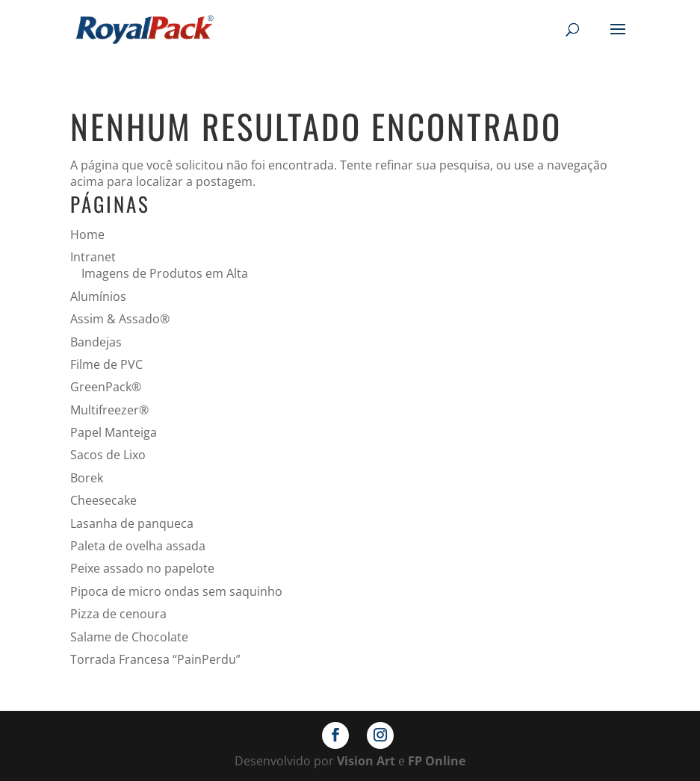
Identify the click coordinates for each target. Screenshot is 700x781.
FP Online (437, 761)
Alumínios (98, 296)
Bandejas (96, 342)
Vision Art (366, 761)
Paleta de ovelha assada (138, 546)
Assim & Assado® (120, 319)
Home (87, 234)
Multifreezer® (109, 410)
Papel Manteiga (114, 432)
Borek (87, 478)
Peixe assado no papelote (142, 568)
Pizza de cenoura (118, 614)
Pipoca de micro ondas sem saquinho (176, 591)
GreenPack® (106, 387)
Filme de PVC (106, 364)
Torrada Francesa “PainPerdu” (155, 659)
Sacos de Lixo (108, 455)
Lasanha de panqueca (132, 523)
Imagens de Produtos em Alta (165, 273)
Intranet (93, 257)
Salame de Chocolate (129, 637)
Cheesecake (103, 500)
